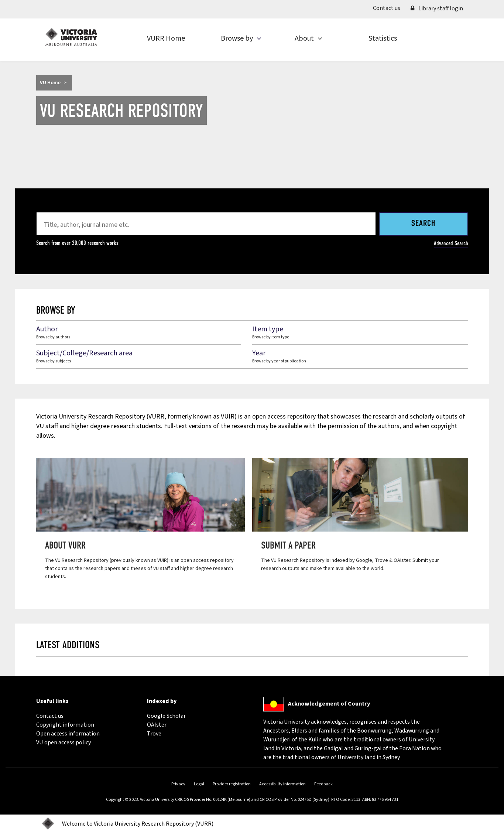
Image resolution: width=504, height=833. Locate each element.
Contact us (389, 8)
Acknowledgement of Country (329, 704)
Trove (154, 734)
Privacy (178, 784)
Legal (199, 784)
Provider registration (232, 784)
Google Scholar (166, 716)
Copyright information (65, 725)
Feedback (323, 784)
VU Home (50, 83)
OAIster (157, 725)
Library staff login (437, 8)
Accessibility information (282, 784)
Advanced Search (451, 243)
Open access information (68, 734)
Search (423, 224)
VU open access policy (64, 742)
